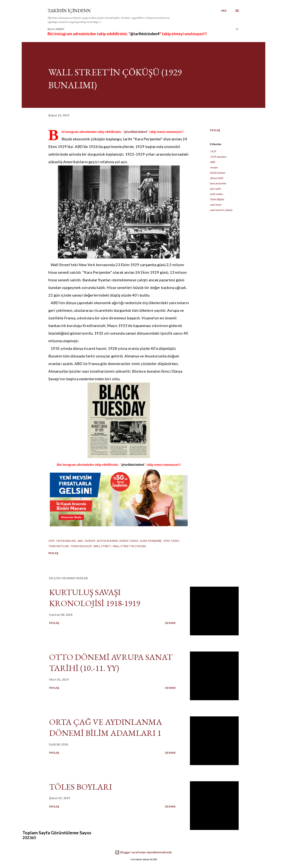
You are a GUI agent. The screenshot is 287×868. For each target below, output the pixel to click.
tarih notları (217, 194)
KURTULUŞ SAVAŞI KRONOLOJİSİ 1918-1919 (95, 598)
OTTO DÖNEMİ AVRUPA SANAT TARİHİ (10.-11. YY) (111, 663)
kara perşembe (218, 183)
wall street (216, 205)
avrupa (214, 167)
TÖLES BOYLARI (81, 787)
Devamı (170, 623)
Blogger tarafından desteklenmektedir (143, 852)
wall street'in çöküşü (221, 210)
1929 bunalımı (218, 157)
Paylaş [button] (215, 130)
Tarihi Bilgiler (217, 199)
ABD (213, 162)
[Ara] (224, 11)
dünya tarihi (217, 178)
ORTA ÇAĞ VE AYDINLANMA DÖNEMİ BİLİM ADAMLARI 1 (106, 727)
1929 (213, 151)
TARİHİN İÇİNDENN (69, 11)
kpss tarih (215, 189)
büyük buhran (218, 173)
